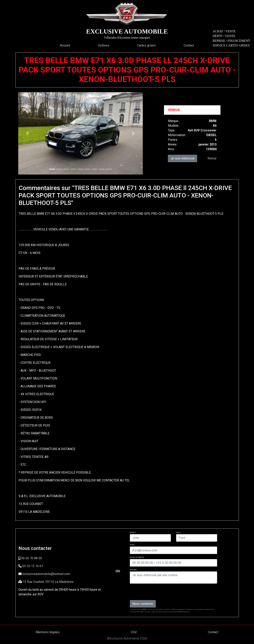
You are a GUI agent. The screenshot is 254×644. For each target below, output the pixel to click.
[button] (28, 133)
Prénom (133, 532)
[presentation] (160, 592)
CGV (134, 632)
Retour (212, 158)
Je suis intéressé (183, 158)
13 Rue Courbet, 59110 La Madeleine (48, 582)
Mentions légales (48, 632)
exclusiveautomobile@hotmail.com (46, 574)
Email (132, 545)
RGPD (144, 609)
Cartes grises (146, 45)
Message (133, 570)
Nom (178, 532)
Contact (189, 45)
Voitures (104, 45)
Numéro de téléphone (137, 557)
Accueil (65, 45)
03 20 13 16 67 (33, 566)
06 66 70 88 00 (32, 558)
